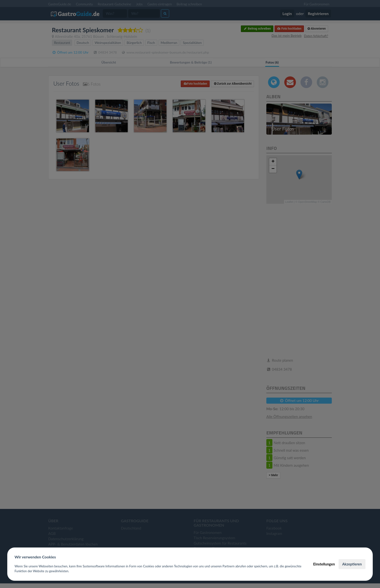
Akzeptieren (352, 564)
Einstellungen (324, 564)
